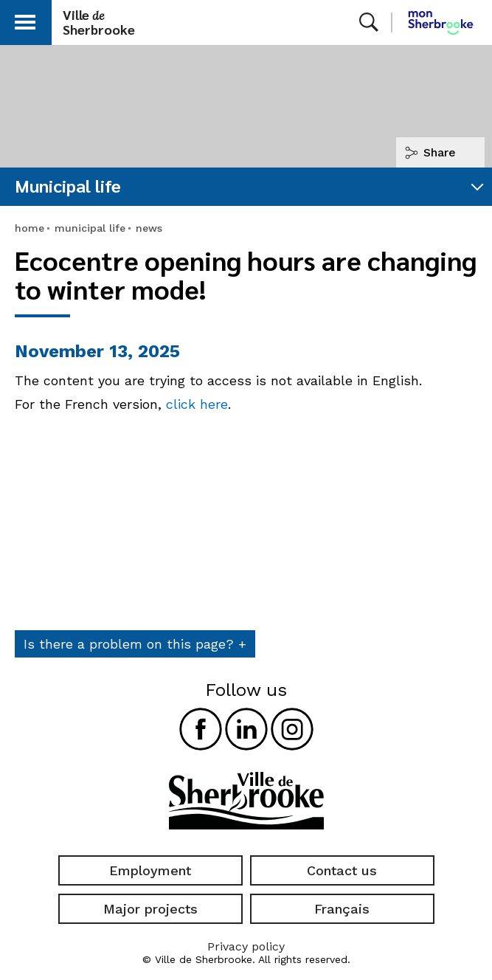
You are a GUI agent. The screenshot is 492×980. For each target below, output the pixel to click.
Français (342, 909)
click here (197, 404)
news (149, 228)
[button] (25, 20)
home (30, 228)
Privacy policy (246, 946)
